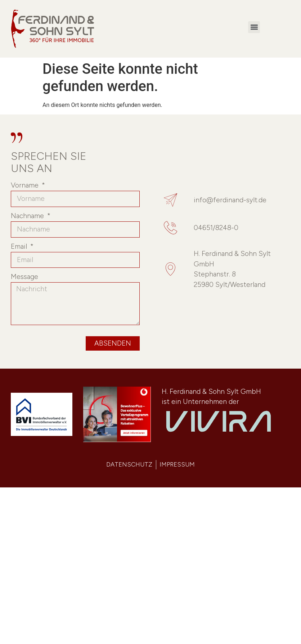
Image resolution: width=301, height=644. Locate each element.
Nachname (28, 216)
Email (20, 247)
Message (24, 277)
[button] (254, 27)
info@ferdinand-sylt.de (230, 200)
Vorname (26, 186)
